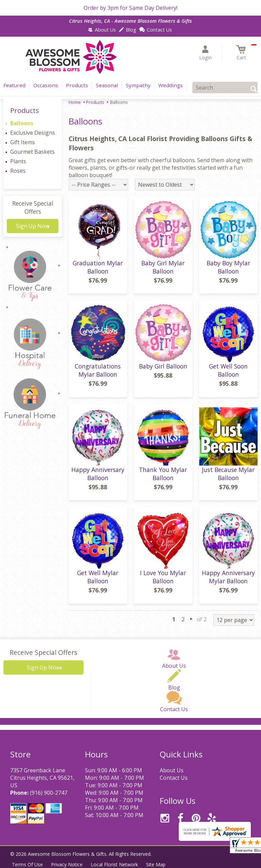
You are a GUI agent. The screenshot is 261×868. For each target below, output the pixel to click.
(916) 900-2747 (49, 793)
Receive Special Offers (33, 207)
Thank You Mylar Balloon (163, 474)
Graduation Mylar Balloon (98, 267)
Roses (18, 171)
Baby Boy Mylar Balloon (228, 267)
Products (95, 102)
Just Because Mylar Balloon (228, 474)
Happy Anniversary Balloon (98, 474)
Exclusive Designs (33, 133)
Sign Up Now (33, 226)
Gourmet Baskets (32, 152)
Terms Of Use (27, 864)
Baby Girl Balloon (163, 366)
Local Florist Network (114, 864)
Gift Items (23, 142)
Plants (18, 161)
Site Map (156, 864)
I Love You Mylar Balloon (163, 577)
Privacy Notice (67, 864)
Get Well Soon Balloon (228, 370)
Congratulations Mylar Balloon (98, 370)
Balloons (22, 123)
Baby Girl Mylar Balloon (163, 267)
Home (75, 102)
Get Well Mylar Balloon (98, 577)
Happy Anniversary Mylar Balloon (228, 577)
